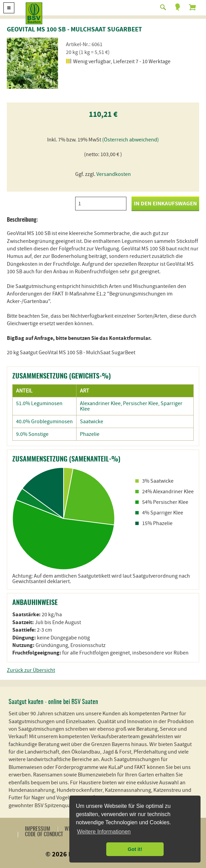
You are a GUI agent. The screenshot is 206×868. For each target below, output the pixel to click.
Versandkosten (114, 174)
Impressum (38, 829)
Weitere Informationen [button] (104, 832)
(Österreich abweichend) (131, 140)
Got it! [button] (135, 849)
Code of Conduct (44, 835)
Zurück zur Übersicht (31, 670)
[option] (32, 63)
